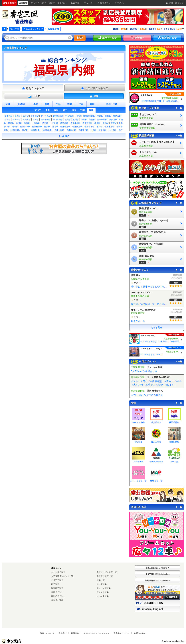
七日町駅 (54, 123)
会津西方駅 (77, 127)
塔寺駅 (15, 127)
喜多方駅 (113, 119)
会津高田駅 (87, 123)
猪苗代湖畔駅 (89, 116)
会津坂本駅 (25, 127)
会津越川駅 (35, 130)
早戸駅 (99, 127)
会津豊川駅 (102, 119)
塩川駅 (84, 119)
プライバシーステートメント (96, 633)
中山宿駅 (69, 116)
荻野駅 (11, 123)
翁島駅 (8, 119)
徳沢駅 (45, 123)
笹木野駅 (9, 116)
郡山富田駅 (58, 119)
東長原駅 (27, 119)
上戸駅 (78, 116)
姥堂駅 (92, 119)
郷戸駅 (47, 127)
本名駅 (25, 130)
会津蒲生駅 (83, 130)
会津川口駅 (15, 130)
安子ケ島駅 (46, 116)
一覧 (179, 108)
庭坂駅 (18, 116)
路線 (94, 96)
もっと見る (64, 136)
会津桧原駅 (65, 127)
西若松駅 (64, 123)
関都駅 (100, 116)
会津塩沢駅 (71, 130)
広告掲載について (122, 633)
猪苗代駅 (117, 116)
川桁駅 (108, 116)
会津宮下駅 (89, 127)
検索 (80, 38)
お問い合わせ (140, 633)
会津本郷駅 (75, 123)
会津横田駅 (47, 130)
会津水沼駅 (109, 127)
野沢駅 (27, 123)
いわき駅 (112, 130)
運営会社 (62, 633)
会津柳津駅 (37, 127)
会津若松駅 (46, 119)
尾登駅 (19, 123)
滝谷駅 (55, 127)
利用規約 (75, 633)
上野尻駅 (36, 123)
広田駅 (36, 119)
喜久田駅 (35, 116)
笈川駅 (76, 119)
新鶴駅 (106, 123)
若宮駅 (114, 123)
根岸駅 (97, 123)
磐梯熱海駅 (58, 116)
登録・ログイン (47, 633)
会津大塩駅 (59, 130)
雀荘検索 (15, 29)
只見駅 (93, 130)
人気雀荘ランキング (33, 29)
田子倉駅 (102, 130)
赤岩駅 (26, 116)
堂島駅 (68, 119)
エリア (34, 96)
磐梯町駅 (17, 119)
